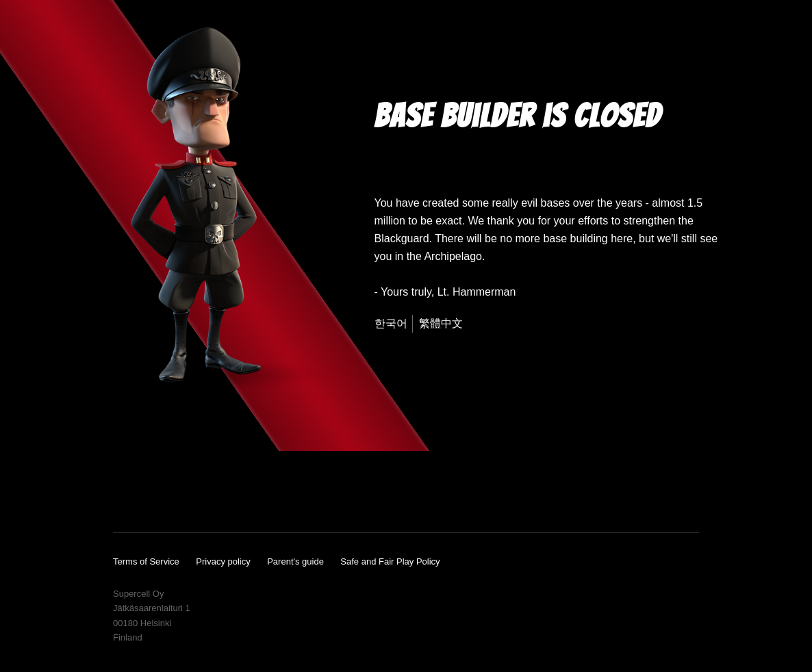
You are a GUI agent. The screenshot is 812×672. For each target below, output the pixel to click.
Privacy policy (223, 561)
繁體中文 (441, 323)
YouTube (124, 493)
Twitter (214, 493)
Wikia (246, 493)
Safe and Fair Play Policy (390, 561)
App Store (551, 492)
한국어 (391, 323)
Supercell (684, 632)
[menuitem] (394, 324)
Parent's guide (295, 561)
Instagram (184, 493)
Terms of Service (146, 561)
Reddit (279, 493)
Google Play (651, 492)
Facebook (155, 493)
